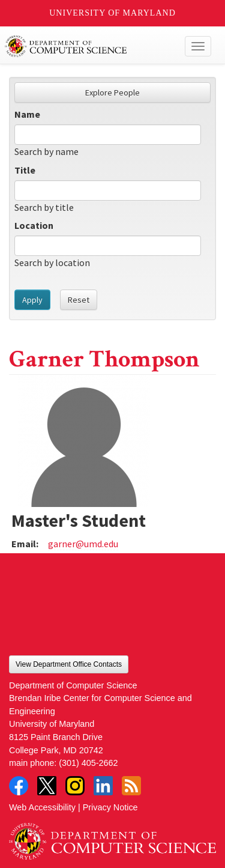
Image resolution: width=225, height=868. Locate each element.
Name (27, 114)
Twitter (47, 786)
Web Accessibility (42, 807)
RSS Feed (131, 786)
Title (25, 170)
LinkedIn (103, 786)
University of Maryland (112, 13)
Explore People (112, 93)
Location (34, 225)
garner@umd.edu (83, 544)
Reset (79, 300)
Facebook (19, 786)
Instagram (75, 786)
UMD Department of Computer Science (91, 46)
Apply (32, 300)
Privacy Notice (110, 807)
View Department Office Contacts (69, 664)
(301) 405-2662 (88, 763)
